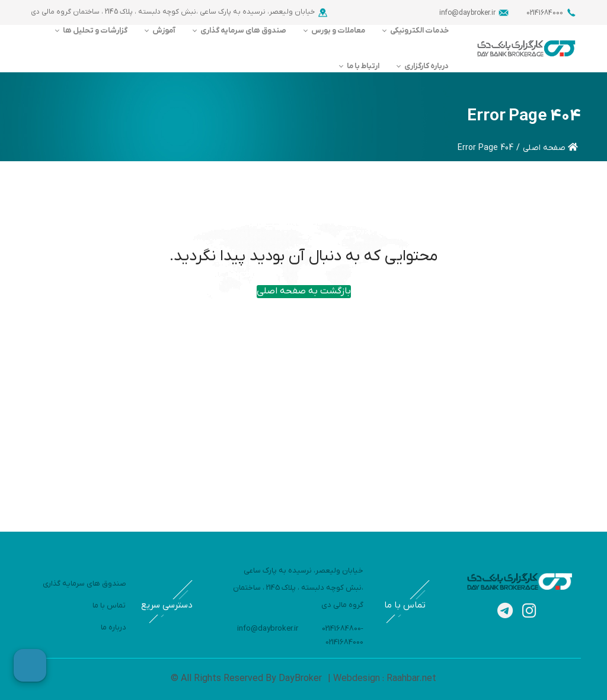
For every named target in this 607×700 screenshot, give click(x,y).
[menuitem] (414, 31)
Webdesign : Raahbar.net (384, 679)
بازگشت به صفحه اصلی (304, 291)
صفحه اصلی (550, 148)
